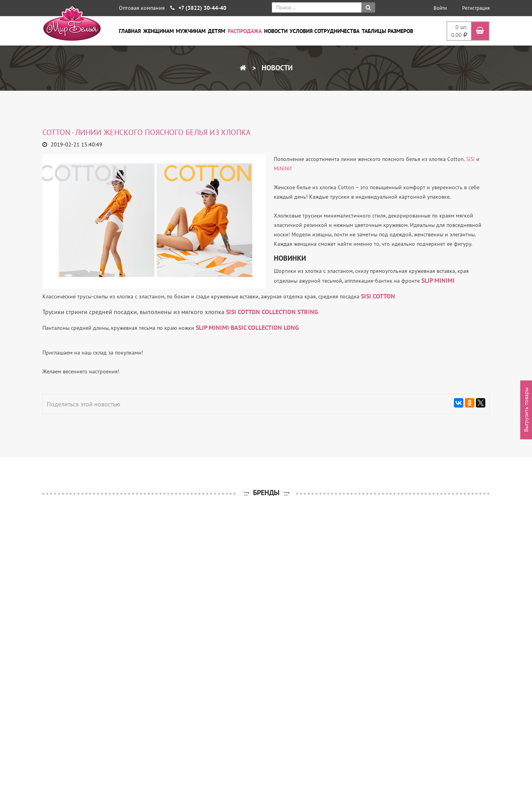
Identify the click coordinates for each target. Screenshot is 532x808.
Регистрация (476, 8)
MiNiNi (282, 168)
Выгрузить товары (526, 410)
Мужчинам (191, 31)
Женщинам (159, 31)
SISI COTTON (378, 296)
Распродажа (245, 31)
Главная (130, 31)
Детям (217, 31)
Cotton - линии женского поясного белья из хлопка (147, 132)
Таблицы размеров (387, 31)
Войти (440, 8)
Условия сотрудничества (324, 31)
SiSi (470, 159)
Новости (276, 31)
